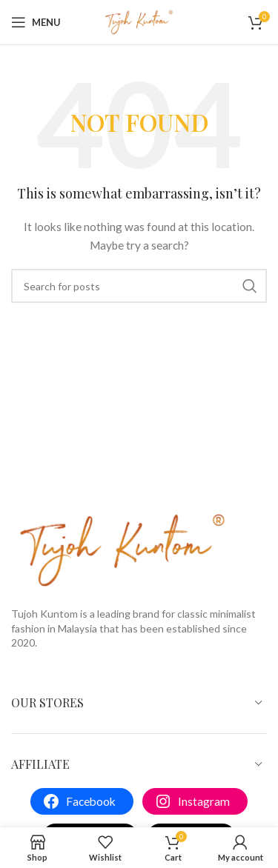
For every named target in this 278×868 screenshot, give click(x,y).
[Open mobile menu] (36, 22)
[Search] (139, 286)
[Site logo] (139, 21)
